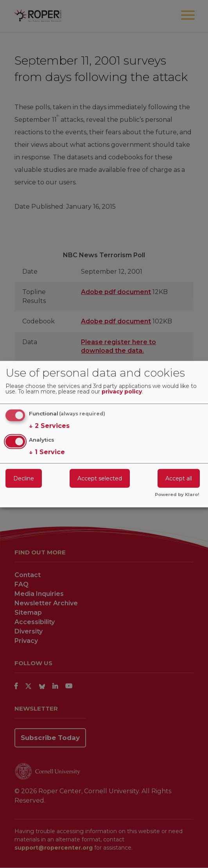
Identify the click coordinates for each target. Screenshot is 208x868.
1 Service (47, 452)
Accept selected (100, 478)
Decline (24, 478)
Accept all (179, 478)
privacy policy (122, 392)
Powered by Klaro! (177, 495)
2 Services (49, 426)
